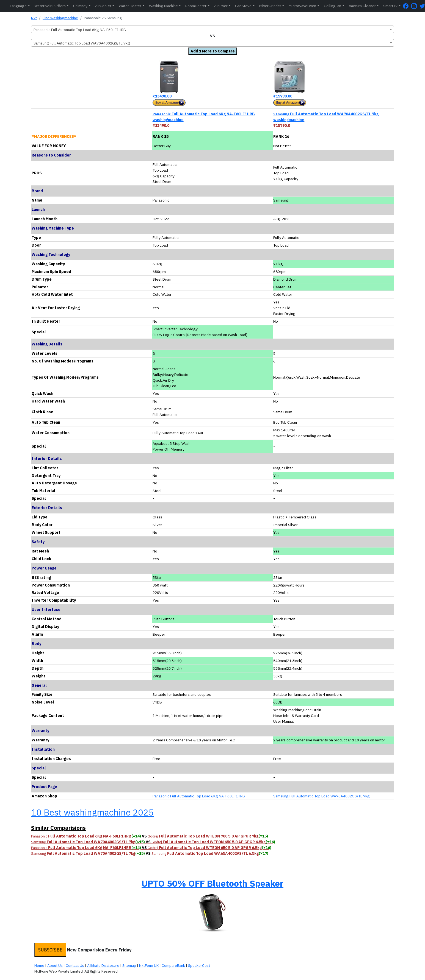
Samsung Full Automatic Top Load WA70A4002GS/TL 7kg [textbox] (82, 43)
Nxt (34, 18)
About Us (55, 965)
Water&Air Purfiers (50, 6)
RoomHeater (196, 6)
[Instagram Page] (415, 6)
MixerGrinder (270, 6)
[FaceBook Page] (407, 6)
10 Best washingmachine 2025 (92, 812)
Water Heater (130, 6)
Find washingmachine (60, 18)
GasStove (243, 6)
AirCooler (103, 6)
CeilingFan (332, 6)
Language (18, 6)
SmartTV (390, 6)
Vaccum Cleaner (362, 6)
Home (39, 965)
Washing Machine (163, 6)
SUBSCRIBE (50, 950)
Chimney (80, 6)
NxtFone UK (149, 965)
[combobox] (212, 29)
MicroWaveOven (302, 6)
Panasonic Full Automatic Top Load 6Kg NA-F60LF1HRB (199, 796)
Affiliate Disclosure (103, 965)
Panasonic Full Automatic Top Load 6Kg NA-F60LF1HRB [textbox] (80, 30)
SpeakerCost (199, 965)
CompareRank (173, 965)
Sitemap (129, 965)
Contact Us (75, 965)
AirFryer (221, 6)
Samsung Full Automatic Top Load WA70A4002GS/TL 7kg (321, 796)
